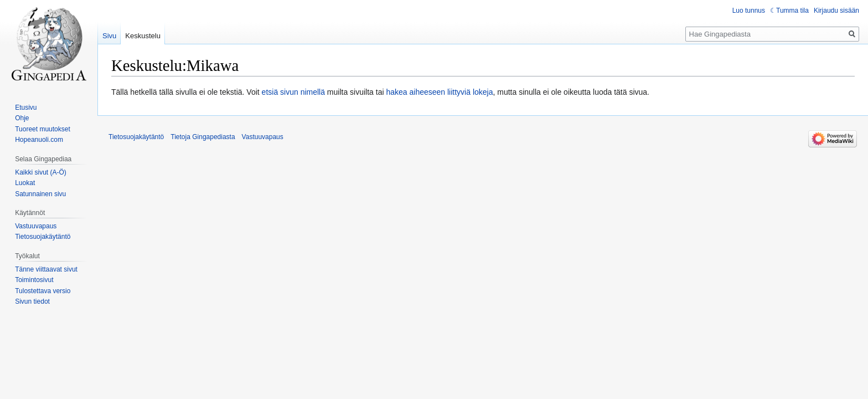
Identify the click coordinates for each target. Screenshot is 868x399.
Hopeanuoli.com (39, 140)
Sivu (109, 36)
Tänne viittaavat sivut (46, 269)
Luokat (25, 183)
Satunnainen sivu (40, 194)
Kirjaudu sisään (836, 11)
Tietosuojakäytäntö (43, 237)
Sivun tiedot (32, 301)
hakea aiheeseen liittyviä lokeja (439, 92)
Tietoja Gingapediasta (203, 137)
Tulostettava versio (43, 291)
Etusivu (26, 108)
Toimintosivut (34, 280)
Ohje (22, 118)
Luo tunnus (749, 11)
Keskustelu (143, 36)
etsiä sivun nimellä (293, 92)
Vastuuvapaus (36, 226)
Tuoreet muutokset (43, 129)
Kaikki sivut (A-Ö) (41, 172)
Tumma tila (792, 11)
